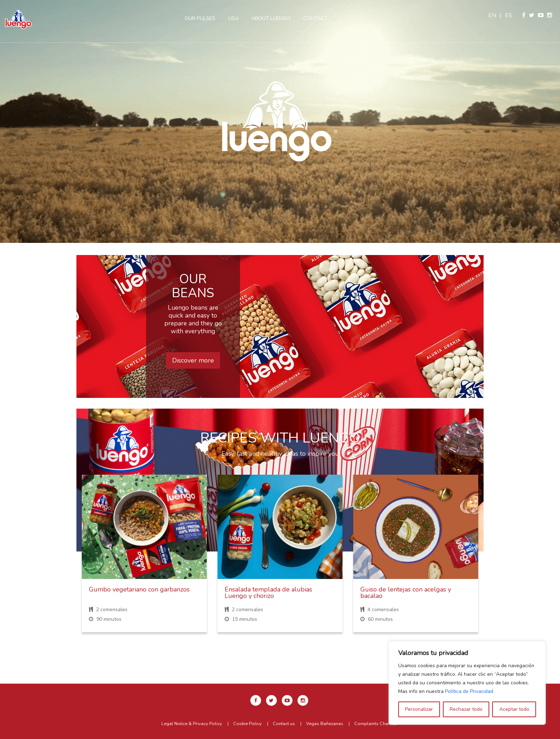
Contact (316, 18)
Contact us (284, 724)
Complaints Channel (376, 724)
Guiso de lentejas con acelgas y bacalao (406, 593)
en (493, 15)
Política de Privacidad (469, 691)
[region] (467, 683)
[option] (280, 121)
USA (234, 18)
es (509, 15)
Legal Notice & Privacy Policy (192, 724)
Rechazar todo (466, 709)
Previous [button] (66, 559)
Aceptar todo (514, 709)
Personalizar (419, 709)
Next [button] (494, 559)
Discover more (193, 360)
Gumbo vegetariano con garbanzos (139, 589)
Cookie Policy (247, 724)
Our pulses (201, 18)
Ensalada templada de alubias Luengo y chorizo (268, 593)
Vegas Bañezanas (325, 724)
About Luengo (272, 18)
